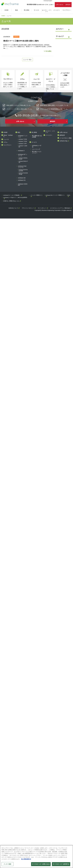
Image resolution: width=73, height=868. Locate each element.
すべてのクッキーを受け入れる (41, 864)
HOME (3, 16)
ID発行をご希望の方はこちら (11, 201)
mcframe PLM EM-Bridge (23, 174)
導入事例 (34, 133)
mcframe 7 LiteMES (23, 147)
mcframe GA (22, 178)
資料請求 (68, 5)
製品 (19, 133)
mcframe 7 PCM (23, 142)
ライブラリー (7, 145)
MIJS (69, 195)
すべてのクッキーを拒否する (61, 864)
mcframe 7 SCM (23, 139)
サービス (34, 142)
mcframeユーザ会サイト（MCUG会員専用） (16, 198)
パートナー (49, 135)
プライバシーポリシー (28, 208)
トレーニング (36, 149)
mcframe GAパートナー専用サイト (55, 195)
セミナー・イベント (50, 132)
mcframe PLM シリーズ (22, 167)
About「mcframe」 (8, 136)
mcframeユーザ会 (37, 146)
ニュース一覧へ (27, 60)
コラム (5, 142)
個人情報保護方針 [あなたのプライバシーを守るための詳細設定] (26, 859)
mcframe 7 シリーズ (23, 136)
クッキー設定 (7, 864)
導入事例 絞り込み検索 (37, 136)
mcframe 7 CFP (23, 144)
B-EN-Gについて (13, 208)
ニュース (6, 140)
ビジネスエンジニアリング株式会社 (60, 208)
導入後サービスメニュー (37, 152)
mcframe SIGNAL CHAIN (23, 159)
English (50, 1)
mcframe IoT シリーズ (23, 155)
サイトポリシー (42, 208)
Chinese (46, 1)
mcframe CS (22, 180)
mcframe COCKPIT (23, 185)
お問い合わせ (60, 5)
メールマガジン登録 (65, 138)
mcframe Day (63, 141)
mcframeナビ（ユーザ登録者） (12, 195)
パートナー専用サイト (36, 195)
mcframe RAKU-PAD (23, 162)
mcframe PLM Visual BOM (23, 170)
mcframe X (21, 151)
